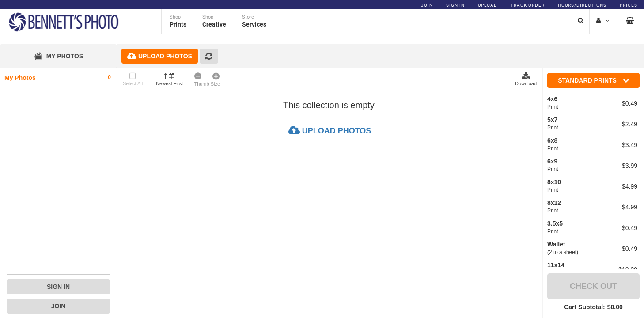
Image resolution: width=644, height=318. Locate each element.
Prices (629, 5)
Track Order (528, 5)
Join (427, 5)
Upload (488, 5)
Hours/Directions (582, 5)
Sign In (455, 5)
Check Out (593, 286)
